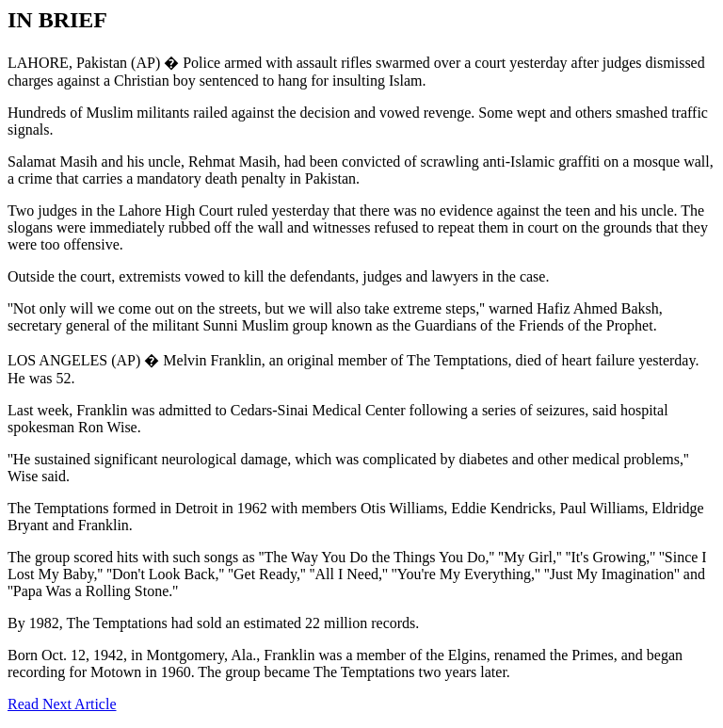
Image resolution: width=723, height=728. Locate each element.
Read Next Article (62, 704)
